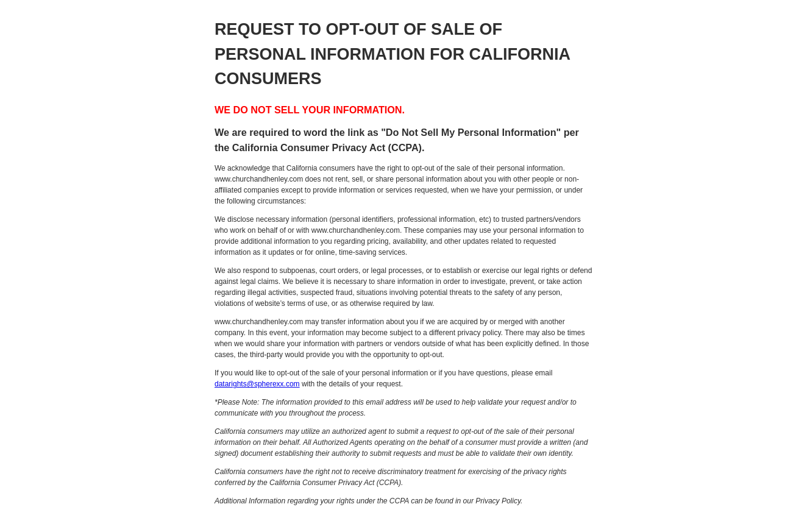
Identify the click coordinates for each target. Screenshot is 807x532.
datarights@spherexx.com (257, 384)
